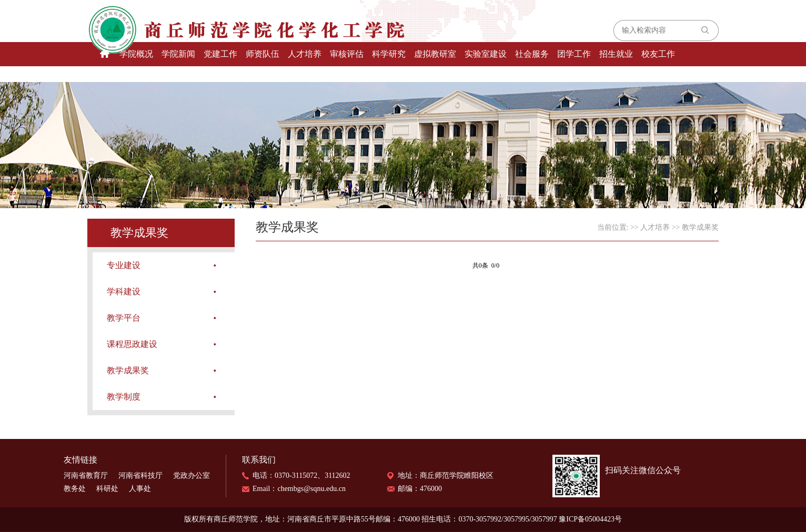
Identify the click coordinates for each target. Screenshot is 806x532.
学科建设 (124, 291)
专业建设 (124, 265)
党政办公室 (192, 475)
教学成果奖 (128, 370)
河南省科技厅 (140, 475)
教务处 (75, 489)
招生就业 (616, 54)
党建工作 (220, 54)
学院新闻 (178, 54)
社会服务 (532, 54)
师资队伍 (263, 54)
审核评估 (347, 54)
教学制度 (124, 397)
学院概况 (136, 54)
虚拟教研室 (435, 54)
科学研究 (389, 54)
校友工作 (658, 54)
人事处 (140, 489)
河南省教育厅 (86, 475)
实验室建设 (486, 54)
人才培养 (305, 54)
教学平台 (124, 318)
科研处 (107, 489)
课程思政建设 (132, 344)
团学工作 (574, 54)
